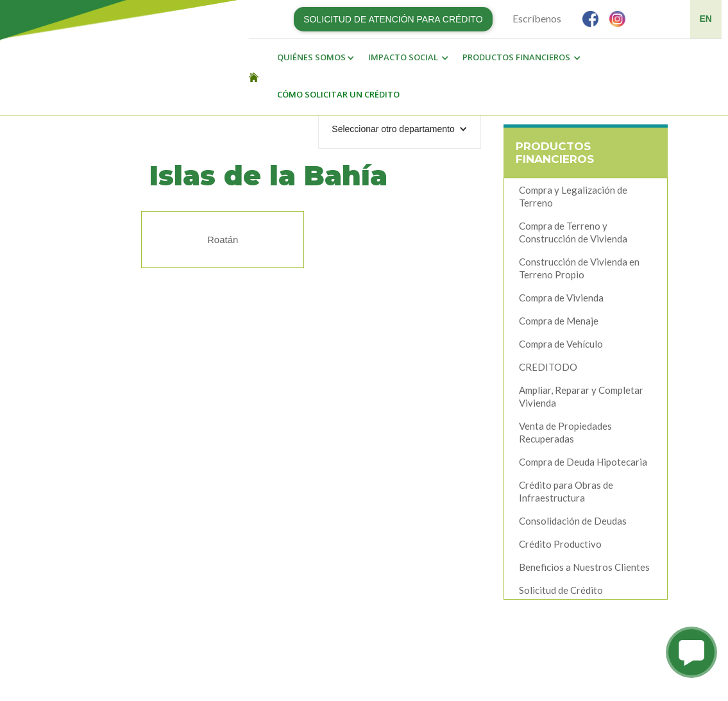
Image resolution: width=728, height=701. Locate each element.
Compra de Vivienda (561, 298)
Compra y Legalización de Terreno (573, 196)
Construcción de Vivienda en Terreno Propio (579, 268)
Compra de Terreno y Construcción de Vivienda (573, 232)
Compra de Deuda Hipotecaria (583, 462)
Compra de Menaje (559, 321)
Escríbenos (537, 18)
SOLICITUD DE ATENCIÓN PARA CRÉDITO (393, 19)
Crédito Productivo (560, 544)
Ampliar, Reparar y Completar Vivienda (581, 396)
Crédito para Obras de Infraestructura (566, 491)
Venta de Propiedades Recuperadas (565, 432)
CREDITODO (548, 367)
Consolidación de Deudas (573, 521)
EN (706, 19)
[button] (312, 58)
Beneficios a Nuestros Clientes (584, 567)
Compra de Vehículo (561, 344)
